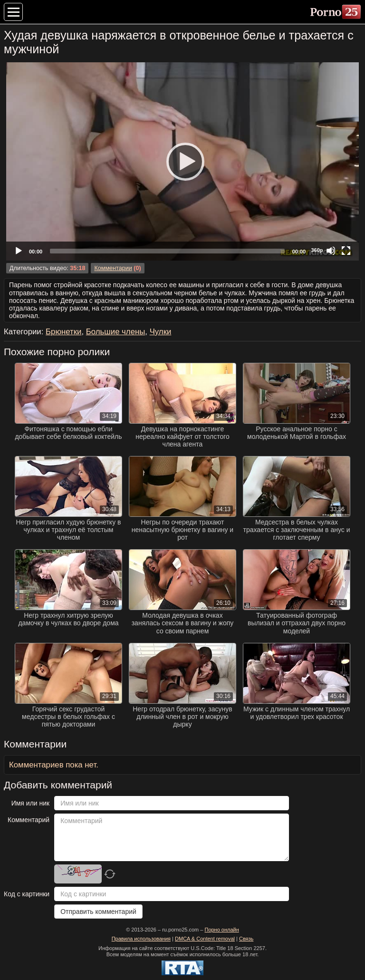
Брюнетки (63, 332)
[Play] (182, 161)
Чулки (161, 332)
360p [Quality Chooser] (317, 250)
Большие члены (116, 332)
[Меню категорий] (13, 12)
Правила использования (141, 939)
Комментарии (113, 268)
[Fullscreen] (346, 251)
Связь (246, 939)
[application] (182, 161)
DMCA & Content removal (205, 939)
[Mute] (331, 251)
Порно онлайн (221, 930)
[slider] (167, 251)
